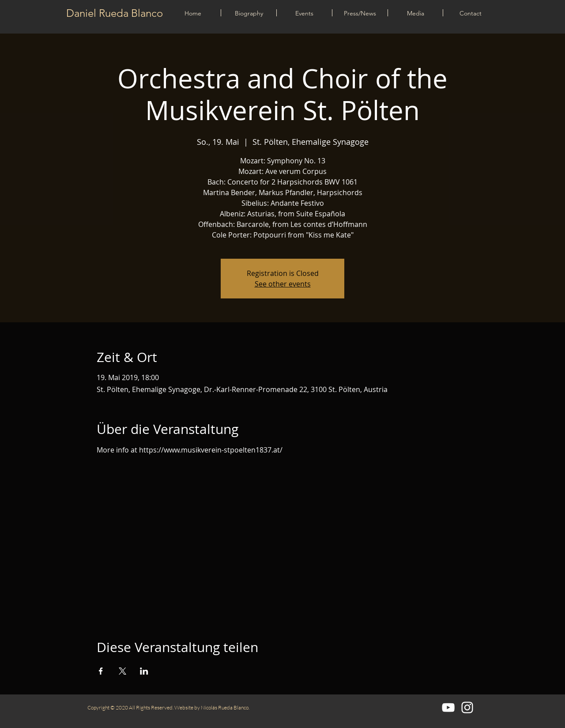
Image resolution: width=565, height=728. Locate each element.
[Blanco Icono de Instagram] (467, 707)
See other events (283, 284)
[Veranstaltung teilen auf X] (122, 671)
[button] (304, 13)
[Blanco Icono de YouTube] (448, 707)
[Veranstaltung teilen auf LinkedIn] (144, 671)
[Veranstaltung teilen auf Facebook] (101, 671)
